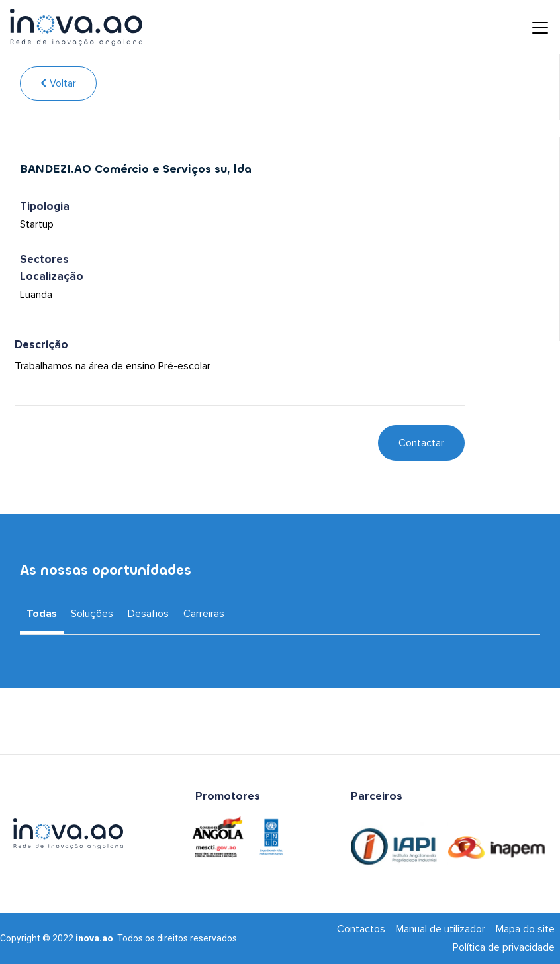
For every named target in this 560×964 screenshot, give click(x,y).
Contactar (421, 443)
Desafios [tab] (148, 614)
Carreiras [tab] (204, 614)
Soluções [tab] (92, 614)
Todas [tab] (42, 614)
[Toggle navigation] (530, 27)
